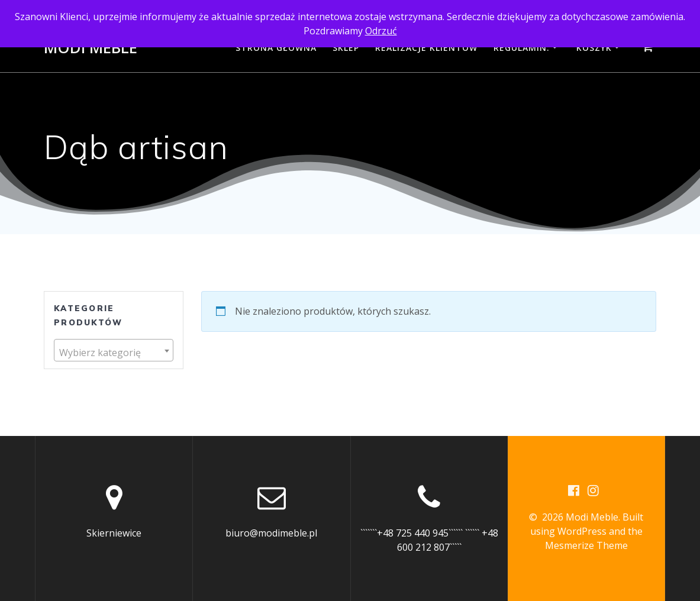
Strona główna (276, 48)
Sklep (346, 48)
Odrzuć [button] (381, 31)
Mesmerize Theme (586, 545)
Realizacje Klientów (426, 48)
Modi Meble (91, 48)
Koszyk (594, 48)
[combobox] (114, 350)
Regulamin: (522, 48)
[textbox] (114, 353)
